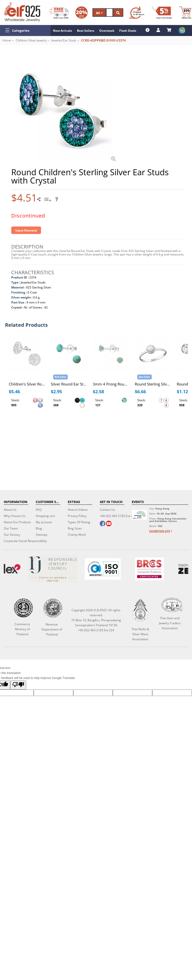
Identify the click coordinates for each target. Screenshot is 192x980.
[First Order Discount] (162, 12)
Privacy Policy (77, 516)
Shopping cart (45, 516)
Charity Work (77, 535)
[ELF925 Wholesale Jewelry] (22, 12)
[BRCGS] (149, 569)
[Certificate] (53, 569)
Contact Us (107, 510)
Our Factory (12, 535)
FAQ (39, 510)
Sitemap (41, 535)
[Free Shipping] (59, 12)
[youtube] (109, 524)
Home (7, 40)
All (99, 13)
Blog (39, 528)
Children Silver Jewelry (31, 40)
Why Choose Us (15, 516)
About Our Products (17, 522)
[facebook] (102, 524)
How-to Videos (78, 510)
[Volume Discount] (81, 12)
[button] (25, 30)
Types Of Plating (79, 522)
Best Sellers (86, 31)
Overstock (107, 31)
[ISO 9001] (103, 569)
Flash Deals (128, 31)
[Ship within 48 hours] (136, 12)
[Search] (109, 12)
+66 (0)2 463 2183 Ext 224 (118, 516)
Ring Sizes (75, 528)
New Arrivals (62, 31)
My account (44, 522)
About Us (10, 510)
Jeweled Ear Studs (64, 40)
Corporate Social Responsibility (25, 541)
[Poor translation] (18, 685)
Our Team (11, 528)
